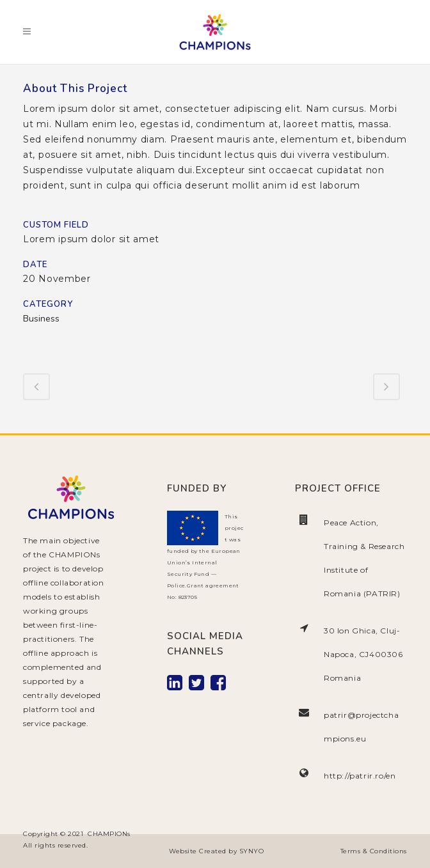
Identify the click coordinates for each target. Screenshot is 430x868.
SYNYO (252, 851)
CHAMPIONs (109, 834)
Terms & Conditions (374, 851)
